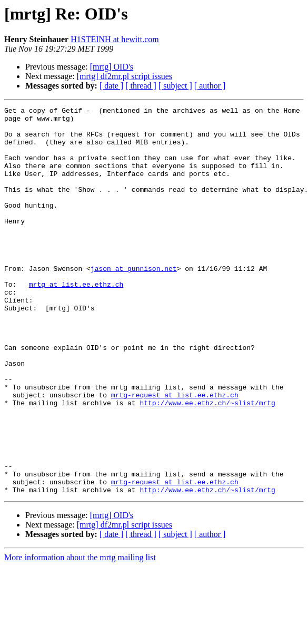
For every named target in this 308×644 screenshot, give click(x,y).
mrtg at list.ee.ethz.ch (76, 320)
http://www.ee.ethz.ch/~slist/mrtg (207, 463)
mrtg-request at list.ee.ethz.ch (175, 453)
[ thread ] (141, 86)
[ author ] (210, 86)
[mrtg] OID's (112, 67)
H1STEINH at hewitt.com (115, 39)
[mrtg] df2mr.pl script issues (125, 76)
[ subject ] (175, 86)
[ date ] (111, 86)
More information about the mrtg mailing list (80, 635)
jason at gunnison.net (134, 301)
